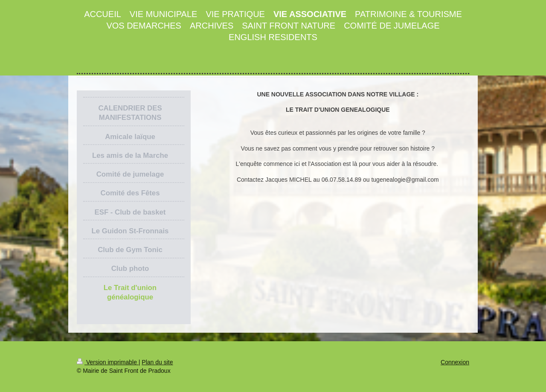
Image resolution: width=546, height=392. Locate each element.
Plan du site (157, 362)
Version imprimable (108, 362)
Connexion (455, 362)
